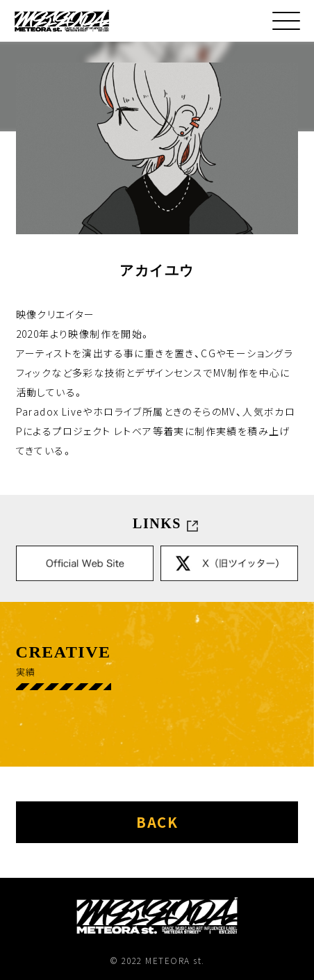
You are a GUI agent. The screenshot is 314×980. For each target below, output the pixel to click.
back (157, 822)
